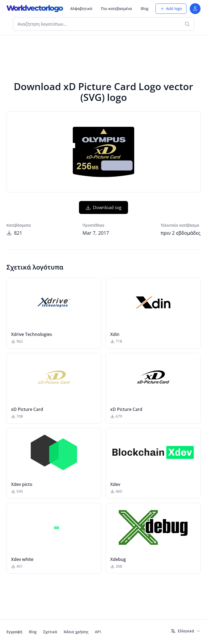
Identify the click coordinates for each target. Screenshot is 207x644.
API (98, 632)
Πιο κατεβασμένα (116, 8)
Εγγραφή (14, 632)
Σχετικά (50, 632)
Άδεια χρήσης (76, 632)
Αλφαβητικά (81, 8)
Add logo (171, 8)
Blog (145, 8)
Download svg (103, 207)
